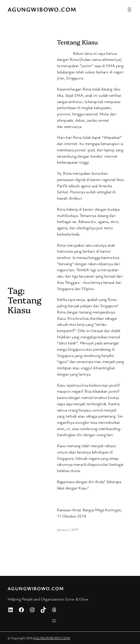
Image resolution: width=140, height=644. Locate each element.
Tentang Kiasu (77, 42)
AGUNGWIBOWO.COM (42, 9)
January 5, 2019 (67, 530)
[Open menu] (129, 10)
